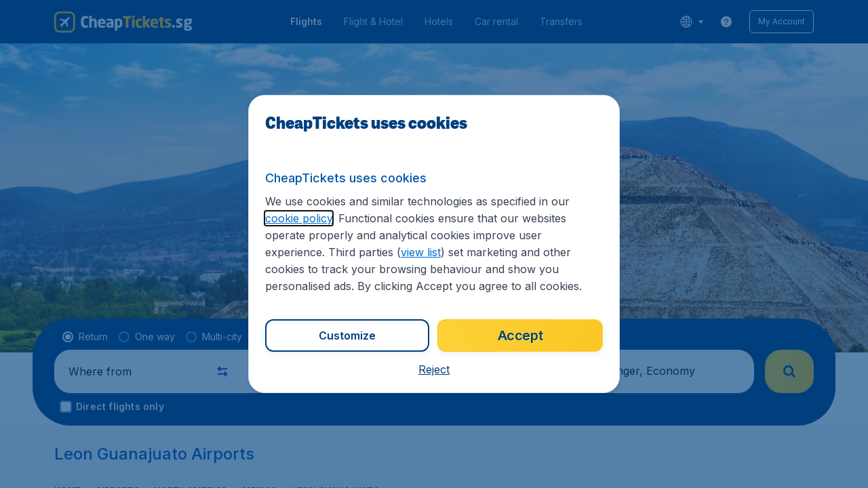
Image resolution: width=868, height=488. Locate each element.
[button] (434, 369)
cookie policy (299, 218)
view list (421, 252)
